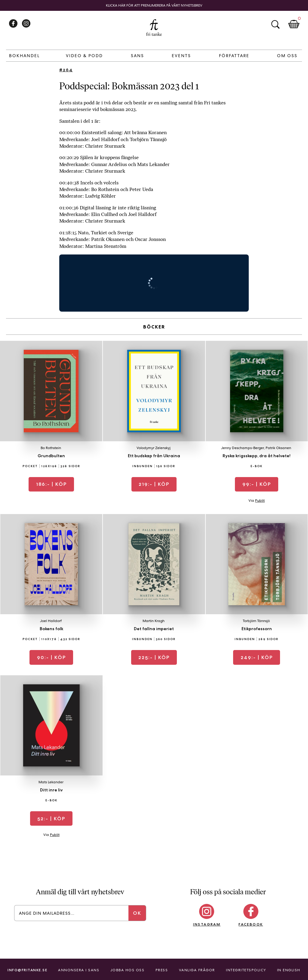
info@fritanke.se (27, 970)
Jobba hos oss (128, 970)
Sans (137, 56)
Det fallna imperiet (154, 629)
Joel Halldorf (51, 621)
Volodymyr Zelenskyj (154, 448)
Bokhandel (24, 56)
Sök (275, 24)
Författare (234, 56)
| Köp (51, 484)
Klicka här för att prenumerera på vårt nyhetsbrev (154, 5)
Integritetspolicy (246, 970)
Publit (260, 501)
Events (181, 56)
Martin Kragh (154, 621)
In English (289, 970)
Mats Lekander (51, 782)
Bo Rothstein (51, 448)
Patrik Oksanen (278, 448)
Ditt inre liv (51, 790)
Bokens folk (51, 629)
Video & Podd (84, 56)
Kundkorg (294, 24)
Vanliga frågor (197, 970)
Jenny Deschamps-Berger (242, 448)
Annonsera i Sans (79, 970)
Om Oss (287, 56)
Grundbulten (51, 456)
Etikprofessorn (257, 629)
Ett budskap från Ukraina (154, 456)
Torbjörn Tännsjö (256, 621)
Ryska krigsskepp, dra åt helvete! (257, 456)
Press (162, 970)
